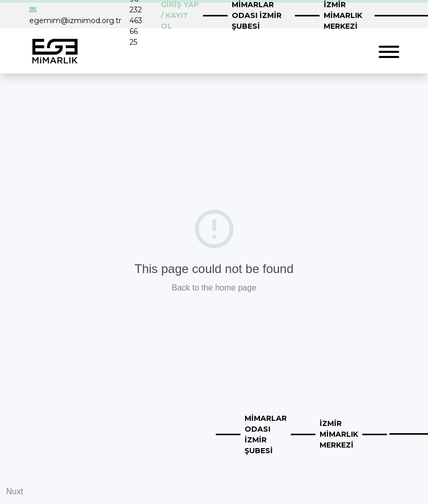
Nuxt (15, 491)
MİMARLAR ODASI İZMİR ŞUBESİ (266, 434)
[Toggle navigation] (389, 51)
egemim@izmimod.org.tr (75, 21)
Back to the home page (214, 288)
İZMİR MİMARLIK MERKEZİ (339, 434)
